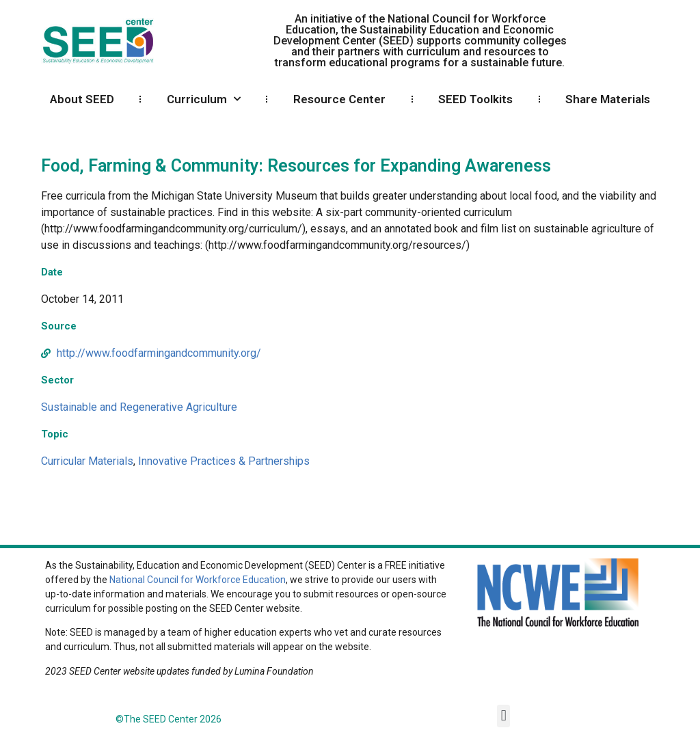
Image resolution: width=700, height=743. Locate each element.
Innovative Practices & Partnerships (224, 461)
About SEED (82, 99)
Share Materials (608, 99)
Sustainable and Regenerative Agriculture (139, 407)
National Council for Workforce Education (198, 580)
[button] (503, 716)
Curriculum (204, 99)
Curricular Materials (87, 461)
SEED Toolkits (475, 99)
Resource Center (339, 99)
